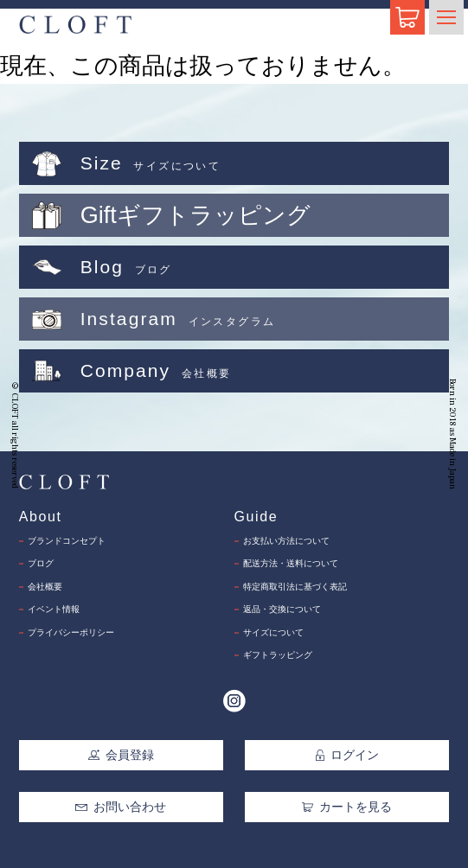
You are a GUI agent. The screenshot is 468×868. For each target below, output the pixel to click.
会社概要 (45, 587)
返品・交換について (282, 609)
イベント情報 (54, 609)
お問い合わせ (120, 807)
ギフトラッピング (278, 655)
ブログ (41, 563)
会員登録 (121, 755)
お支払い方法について (286, 541)
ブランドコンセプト (67, 541)
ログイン (348, 755)
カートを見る (347, 807)
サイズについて (273, 632)
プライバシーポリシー (71, 632)
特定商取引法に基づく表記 (295, 587)
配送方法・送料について (291, 563)
